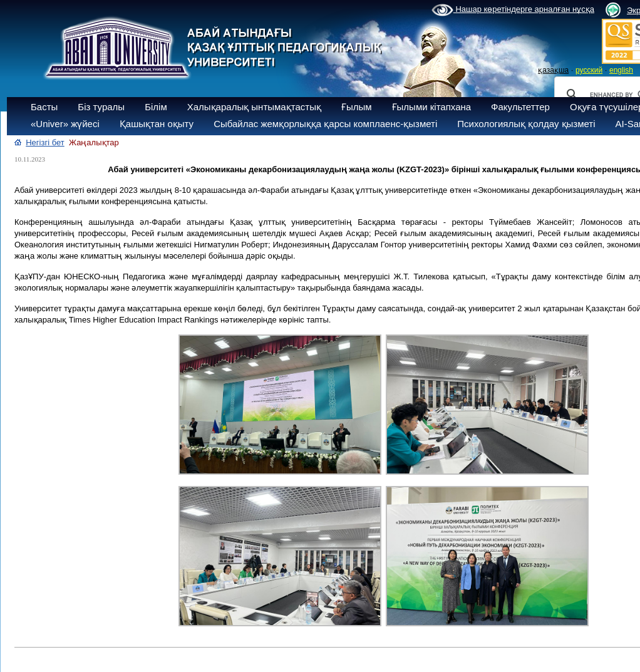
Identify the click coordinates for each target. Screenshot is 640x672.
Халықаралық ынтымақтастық (254, 107)
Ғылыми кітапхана (432, 107)
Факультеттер (520, 107)
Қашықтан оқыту (157, 124)
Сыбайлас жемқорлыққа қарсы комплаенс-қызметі (325, 124)
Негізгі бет (45, 142)
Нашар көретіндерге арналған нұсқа (513, 10)
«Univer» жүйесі (65, 124)
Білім (156, 107)
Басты (44, 107)
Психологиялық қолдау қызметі (526, 124)
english (621, 70)
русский (589, 70)
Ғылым (357, 107)
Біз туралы (101, 107)
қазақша (553, 70)
